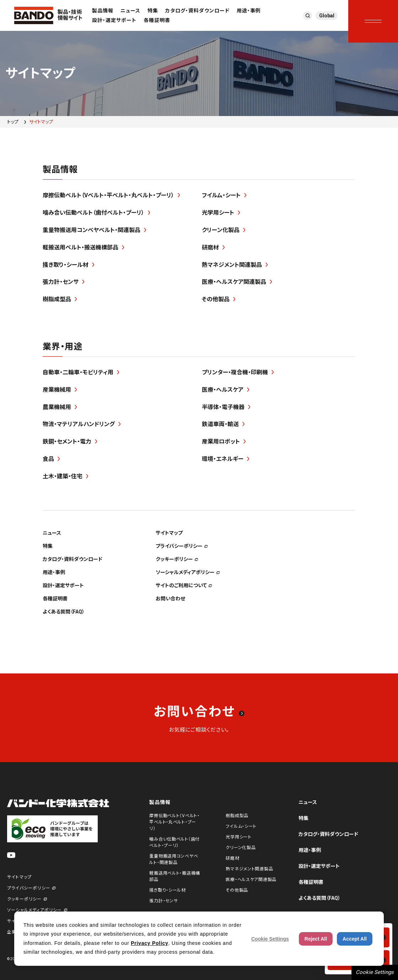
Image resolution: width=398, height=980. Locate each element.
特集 (153, 11)
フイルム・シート (241, 826)
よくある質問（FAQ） (319, 898)
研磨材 (232, 858)
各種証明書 (157, 20)
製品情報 (103, 11)
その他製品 (237, 890)
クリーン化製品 (241, 848)
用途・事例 (249, 11)
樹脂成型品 (237, 816)
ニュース (130, 11)
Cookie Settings (375, 972)
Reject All (316, 939)
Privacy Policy (149, 943)
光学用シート (238, 837)
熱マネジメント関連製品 (249, 869)
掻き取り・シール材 (167, 890)
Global (327, 16)
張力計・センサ (163, 901)
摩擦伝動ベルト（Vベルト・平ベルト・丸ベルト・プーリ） (174, 822)
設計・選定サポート (114, 20)
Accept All (355, 939)
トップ (13, 122)
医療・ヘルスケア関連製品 (251, 880)
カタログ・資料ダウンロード (197, 11)
